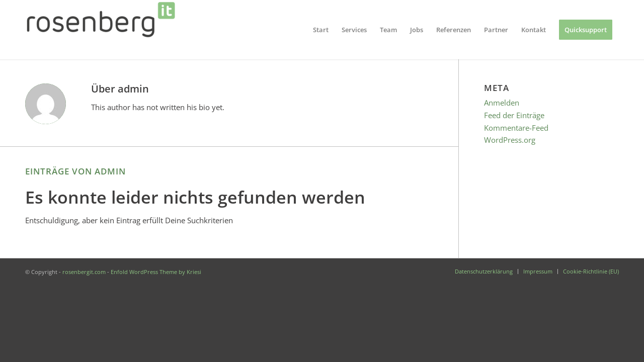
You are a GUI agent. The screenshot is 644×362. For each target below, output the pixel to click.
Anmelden (502, 103)
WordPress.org (510, 140)
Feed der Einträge (514, 115)
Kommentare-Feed (516, 128)
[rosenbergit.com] (101, 30)
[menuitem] (321, 30)
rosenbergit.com (84, 272)
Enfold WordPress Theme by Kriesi (156, 272)
